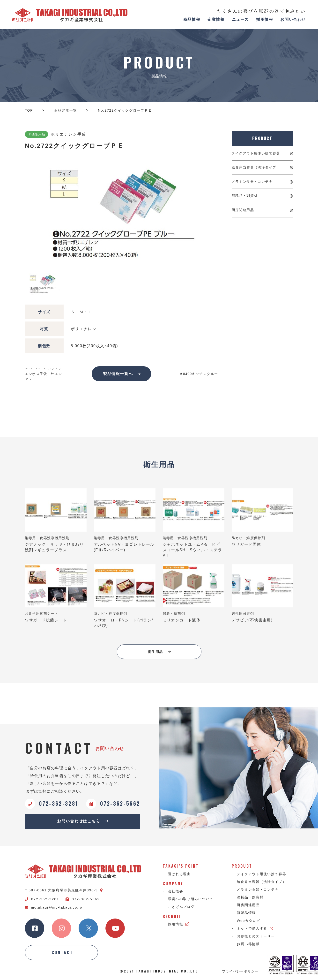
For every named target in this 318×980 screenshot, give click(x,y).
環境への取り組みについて (191, 899)
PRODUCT (262, 138)
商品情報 (192, 19)
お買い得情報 (248, 944)
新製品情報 (246, 913)
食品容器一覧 (65, 110)
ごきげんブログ (181, 907)
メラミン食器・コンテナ (252, 182)
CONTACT (63, 953)
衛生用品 (159, 652)
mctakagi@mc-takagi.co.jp (54, 907)
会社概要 (176, 891)
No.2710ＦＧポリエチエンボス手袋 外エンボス (44, 374)
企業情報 (216, 19)
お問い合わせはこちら (83, 821)
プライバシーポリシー (240, 971)
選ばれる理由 (179, 874)
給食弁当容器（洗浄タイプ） (256, 167)
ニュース (240, 19)
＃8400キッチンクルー (199, 374)
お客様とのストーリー (256, 936)
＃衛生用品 (37, 134)
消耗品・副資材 (245, 196)
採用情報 (265, 19)
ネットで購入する (255, 928)
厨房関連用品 (243, 210)
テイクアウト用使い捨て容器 (256, 153)
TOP (29, 110)
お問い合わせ (293, 19)
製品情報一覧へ (122, 374)
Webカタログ (249, 921)
